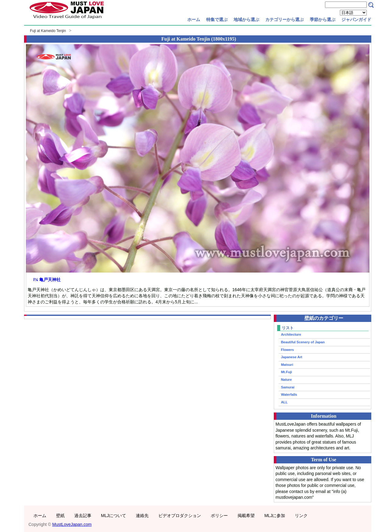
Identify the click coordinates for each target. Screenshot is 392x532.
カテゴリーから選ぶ (284, 20)
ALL (284, 402)
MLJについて (114, 516)
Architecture (291, 334)
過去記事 (83, 516)
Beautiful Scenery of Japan (303, 342)
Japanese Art (292, 357)
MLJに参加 (275, 516)
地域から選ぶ (246, 20)
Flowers (288, 350)
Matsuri (287, 365)
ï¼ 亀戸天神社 (47, 280)
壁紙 (60, 516)
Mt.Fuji (287, 372)
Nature (286, 380)
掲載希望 (246, 516)
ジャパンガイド (356, 20)
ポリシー (219, 516)
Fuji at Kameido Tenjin (48, 31)
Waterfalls (289, 395)
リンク (301, 516)
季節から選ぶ (323, 20)
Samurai (288, 387)
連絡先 (142, 516)
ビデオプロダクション (180, 516)
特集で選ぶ (217, 20)
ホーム (194, 20)
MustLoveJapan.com (72, 524)
